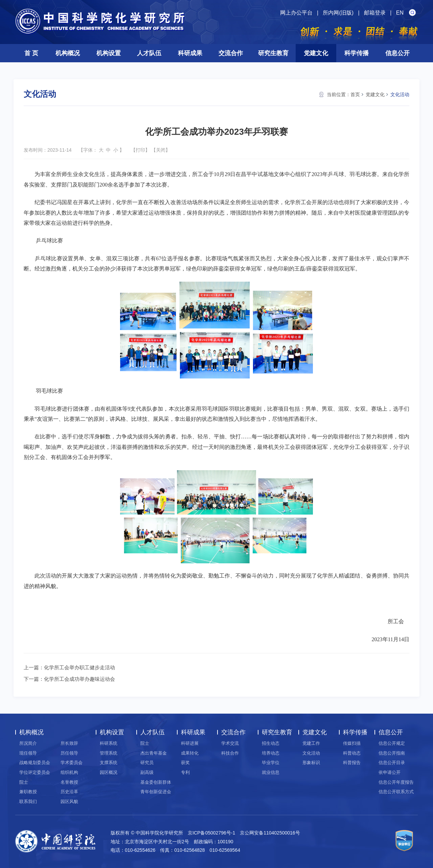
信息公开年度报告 (396, 782)
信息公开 (397, 53)
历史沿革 (69, 792)
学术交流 (230, 743)
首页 (355, 94)
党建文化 (316, 53)
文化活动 (400, 94)
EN (400, 13)
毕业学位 (271, 763)
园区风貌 (69, 801)
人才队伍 (149, 53)
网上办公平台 (296, 13)
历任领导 (69, 753)
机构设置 (109, 53)
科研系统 (109, 743)
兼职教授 (28, 792)
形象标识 (311, 763)
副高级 (147, 772)
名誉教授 (69, 782)
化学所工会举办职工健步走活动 (79, 667)
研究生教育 (273, 53)
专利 (185, 772)
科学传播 (357, 53)
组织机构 (69, 772)
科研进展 (190, 743)
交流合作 (231, 53)
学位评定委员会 (35, 772)
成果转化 (190, 753)
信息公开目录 (392, 763)
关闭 (161, 150)
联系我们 (28, 801)
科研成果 (190, 53)
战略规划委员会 (35, 763)
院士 (24, 782)
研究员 (147, 763)
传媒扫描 (352, 743)
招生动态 (271, 743)
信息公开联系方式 (396, 792)
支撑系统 (109, 763)
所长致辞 (69, 743)
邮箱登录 (375, 13)
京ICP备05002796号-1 (211, 833)
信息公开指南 (392, 753)
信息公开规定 (392, 743)
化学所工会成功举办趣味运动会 (79, 679)
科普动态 (352, 753)
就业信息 (271, 772)
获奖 (185, 763)
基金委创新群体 (156, 782)
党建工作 (311, 743)
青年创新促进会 (156, 792)
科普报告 (352, 763)
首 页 (31, 53)
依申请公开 (390, 772)
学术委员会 (72, 763)
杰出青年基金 (154, 753)
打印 (140, 150)
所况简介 (28, 743)
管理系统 (109, 753)
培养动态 (271, 753)
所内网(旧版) (338, 13)
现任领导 (28, 753)
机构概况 (68, 53)
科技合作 (230, 753)
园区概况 (109, 772)
